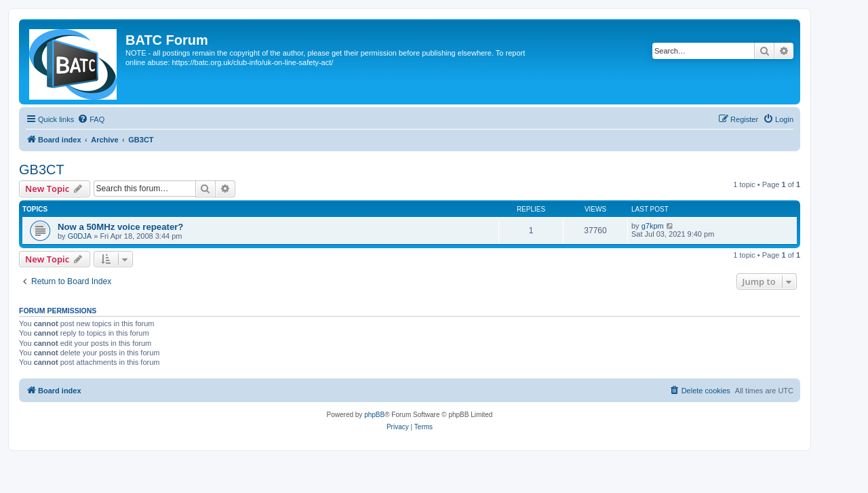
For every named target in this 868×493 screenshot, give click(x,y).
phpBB (374, 415)
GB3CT (42, 170)
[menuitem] (91, 119)
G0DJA (80, 236)
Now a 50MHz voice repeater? (120, 227)
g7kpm (653, 226)
